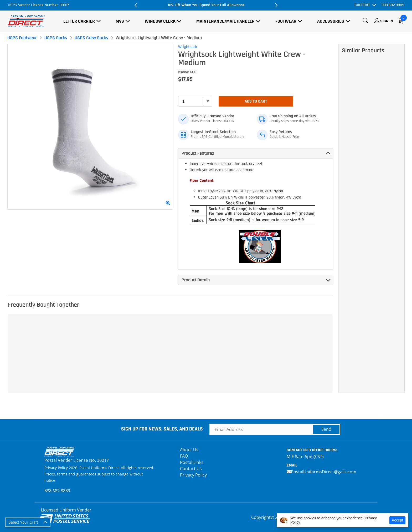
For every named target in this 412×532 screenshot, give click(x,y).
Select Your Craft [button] (23, 522)
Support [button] (362, 5)
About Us (189, 450)
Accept (397, 520)
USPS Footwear (22, 38)
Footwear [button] (286, 21)
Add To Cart (256, 101)
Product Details (196, 280)
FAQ (184, 456)
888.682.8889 (393, 5)
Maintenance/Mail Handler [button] (225, 21)
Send (326, 429)
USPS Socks (56, 38)
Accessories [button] (331, 21)
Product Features (198, 153)
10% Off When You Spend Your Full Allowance (206, 5)
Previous (136, 5)
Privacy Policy (193, 475)
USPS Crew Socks (91, 38)
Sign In (387, 21)
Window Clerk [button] (160, 21)
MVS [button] (120, 21)
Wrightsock (188, 47)
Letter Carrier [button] (79, 21)
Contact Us (191, 469)
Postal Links (192, 462)
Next (276, 5)
